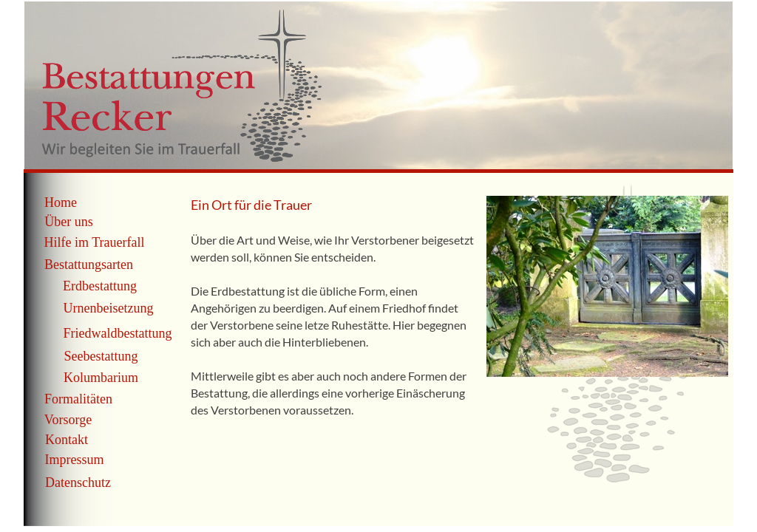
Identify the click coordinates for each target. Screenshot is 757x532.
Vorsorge (68, 420)
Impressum (75, 460)
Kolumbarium (101, 378)
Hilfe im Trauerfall (95, 242)
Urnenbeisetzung (109, 308)
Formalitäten (78, 399)
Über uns (69, 222)
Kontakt (67, 440)
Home (61, 202)
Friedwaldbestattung (118, 333)
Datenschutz (78, 482)
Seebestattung (101, 356)
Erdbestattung (100, 286)
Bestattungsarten (89, 265)
